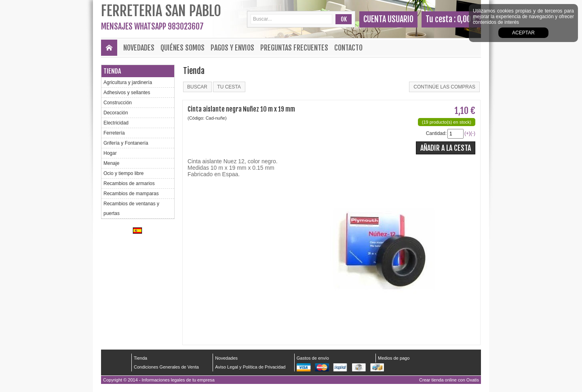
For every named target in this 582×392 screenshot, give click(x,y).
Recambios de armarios (129, 183)
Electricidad (116, 123)
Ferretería (114, 133)
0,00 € (467, 19)
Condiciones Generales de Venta (166, 367)
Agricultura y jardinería (128, 82)
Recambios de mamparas (131, 194)
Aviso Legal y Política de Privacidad (250, 367)
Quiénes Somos (182, 48)
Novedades (139, 48)
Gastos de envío (313, 358)
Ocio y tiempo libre (123, 173)
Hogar (110, 153)
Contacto (348, 48)
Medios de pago (394, 358)
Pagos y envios (232, 48)
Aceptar (523, 33)
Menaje (111, 163)
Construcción (118, 103)
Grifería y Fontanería (126, 143)
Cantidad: (436, 133)
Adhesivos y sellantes (127, 93)
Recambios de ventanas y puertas (131, 209)
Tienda (112, 71)
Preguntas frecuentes (294, 48)
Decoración (116, 113)
